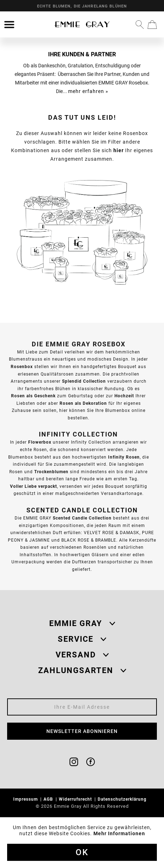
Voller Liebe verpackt (34, 486)
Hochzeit (124, 396)
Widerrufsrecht (76, 799)
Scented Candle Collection (82, 518)
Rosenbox (22, 366)
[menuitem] (9, 25)
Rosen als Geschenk (33, 396)
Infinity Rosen (124, 457)
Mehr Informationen (119, 833)
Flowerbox (40, 442)
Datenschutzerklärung (123, 799)
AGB (49, 799)
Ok (82, 852)
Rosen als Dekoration (83, 403)
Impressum (26, 799)
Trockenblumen (51, 472)
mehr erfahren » (88, 91)
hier (119, 150)
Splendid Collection (84, 381)
